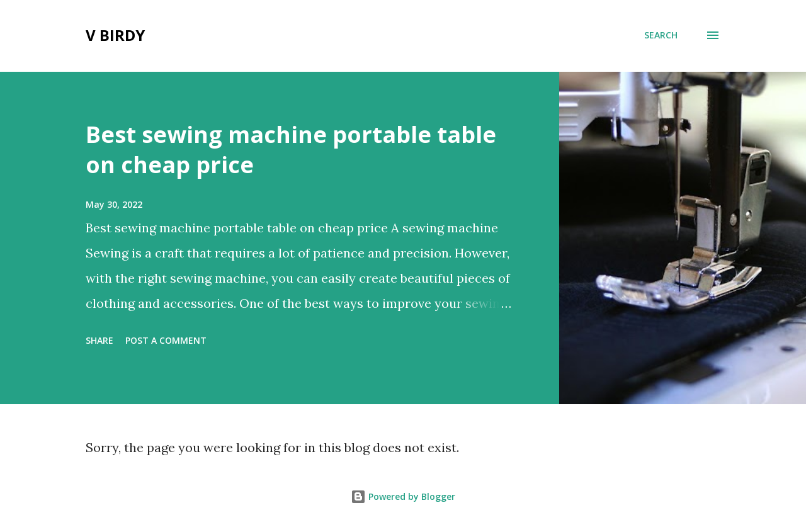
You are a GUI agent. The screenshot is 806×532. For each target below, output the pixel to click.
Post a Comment (166, 340)
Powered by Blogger (403, 496)
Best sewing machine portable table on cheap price (291, 150)
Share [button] (99, 340)
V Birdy (115, 35)
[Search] (661, 35)
